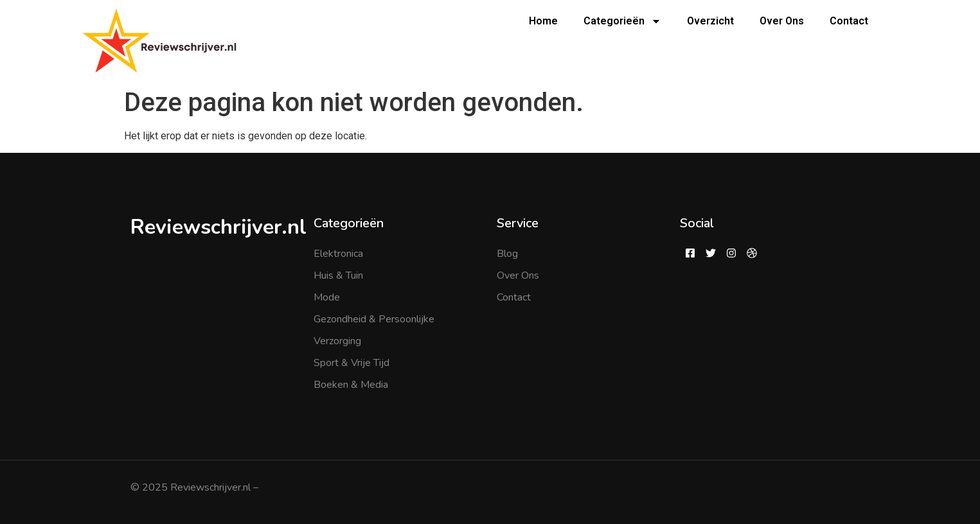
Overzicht (710, 21)
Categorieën (622, 21)
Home (543, 21)
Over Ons (782, 21)
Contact (849, 21)
